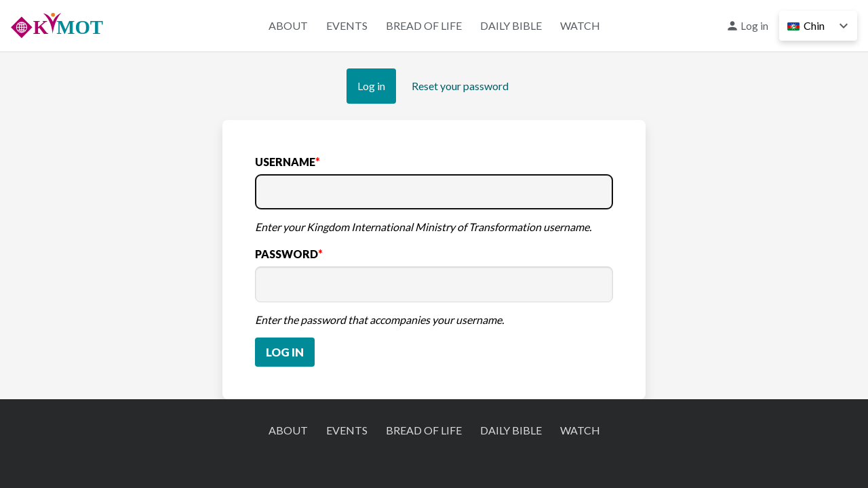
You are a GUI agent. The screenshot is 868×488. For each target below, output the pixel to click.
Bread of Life (424, 25)
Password (287, 254)
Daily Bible (511, 25)
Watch (580, 25)
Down (844, 26)
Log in (754, 26)
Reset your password (460, 86)
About (288, 25)
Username (285, 162)
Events (347, 25)
